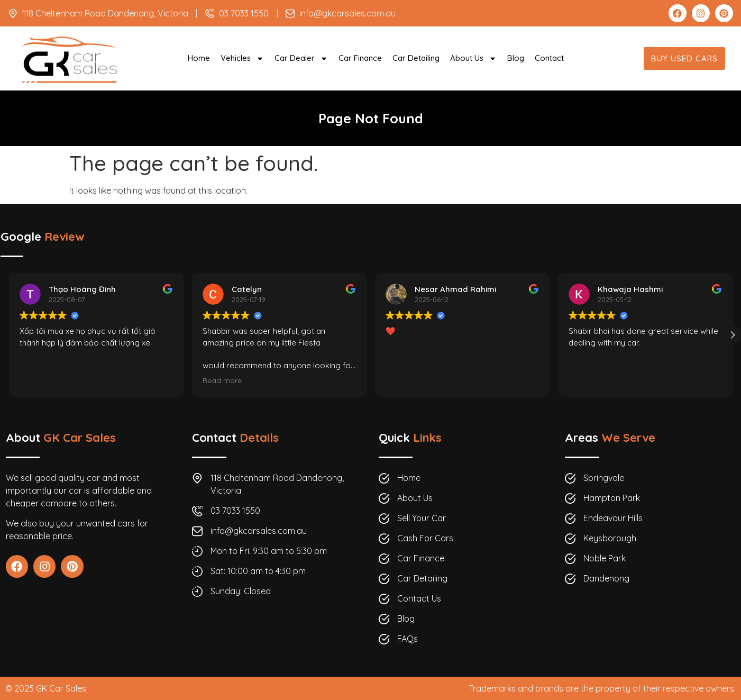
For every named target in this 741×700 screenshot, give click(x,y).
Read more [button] (222, 380)
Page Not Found (371, 118)
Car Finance (360, 58)
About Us (473, 58)
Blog (516, 58)
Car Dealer (301, 58)
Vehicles (242, 58)
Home (199, 58)
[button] (733, 335)
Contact (549, 58)
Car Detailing (416, 58)
